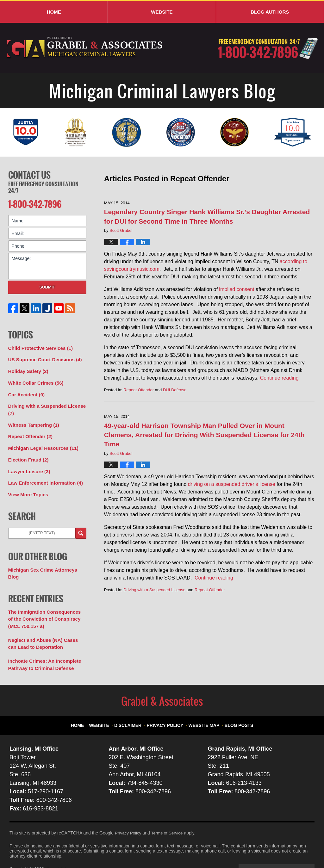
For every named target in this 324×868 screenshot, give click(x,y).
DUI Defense (175, 390)
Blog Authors (270, 12)
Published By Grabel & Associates (268, 48)
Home (54, 12)
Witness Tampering (32, 419)
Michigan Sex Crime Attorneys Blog (46, 561)
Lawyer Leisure (28, 464)
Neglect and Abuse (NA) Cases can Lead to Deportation (45, 625)
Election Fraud (27, 453)
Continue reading (279, 378)
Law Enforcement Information (43, 475)
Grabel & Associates (66, 848)
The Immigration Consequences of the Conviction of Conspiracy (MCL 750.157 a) (45, 601)
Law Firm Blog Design (284, 849)
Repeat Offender (139, 390)
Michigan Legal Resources (41, 442)
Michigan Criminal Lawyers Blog (85, 48)
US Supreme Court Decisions (42, 357)
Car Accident (25, 391)
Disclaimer (133, 702)
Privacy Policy (167, 702)
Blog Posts (234, 702)
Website (162, 12)
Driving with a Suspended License (154, 590)
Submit (47, 285)
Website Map (202, 702)
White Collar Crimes (34, 380)
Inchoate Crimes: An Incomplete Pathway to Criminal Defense (42, 645)
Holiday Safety (27, 369)
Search (81, 524)
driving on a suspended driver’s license (232, 484)
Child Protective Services (38, 346)
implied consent (237, 289)
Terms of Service (169, 812)
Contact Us (29, 174)
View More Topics (27, 486)
